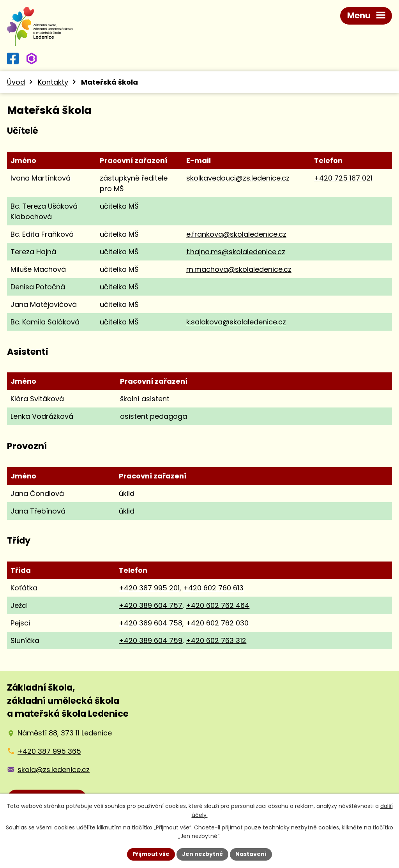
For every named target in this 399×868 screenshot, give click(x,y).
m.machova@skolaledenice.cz (239, 269)
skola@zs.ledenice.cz (54, 770)
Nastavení (251, 854)
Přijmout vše (151, 854)
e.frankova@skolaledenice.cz (236, 234)
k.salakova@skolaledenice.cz (236, 322)
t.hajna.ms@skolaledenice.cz (236, 252)
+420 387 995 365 (49, 751)
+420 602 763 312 (216, 640)
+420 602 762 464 (218, 605)
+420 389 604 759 (151, 640)
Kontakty (53, 82)
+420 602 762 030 (217, 623)
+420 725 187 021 (343, 178)
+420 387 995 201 (149, 588)
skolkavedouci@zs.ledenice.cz (238, 178)
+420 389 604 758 (151, 623)
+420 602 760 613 (213, 588)
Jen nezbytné (202, 854)
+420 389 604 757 (151, 605)
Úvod (16, 82)
